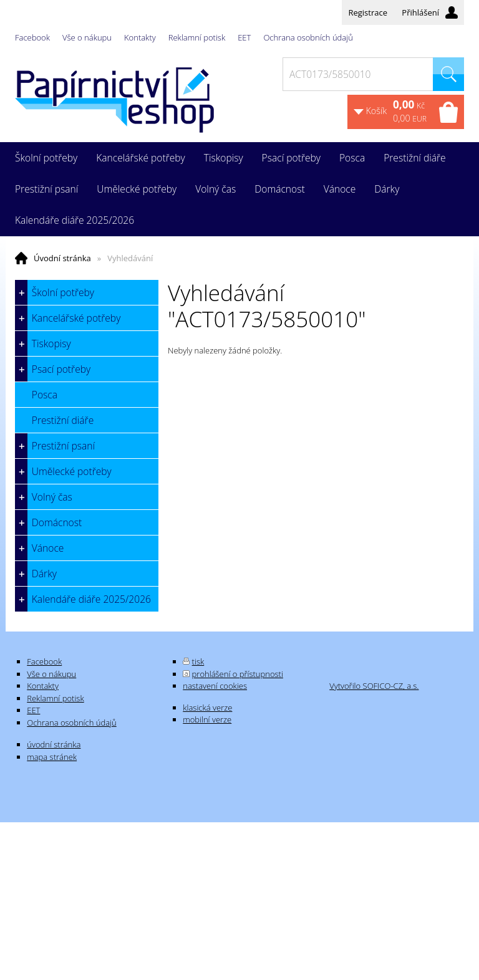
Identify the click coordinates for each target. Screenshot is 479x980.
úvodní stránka (54, 744)
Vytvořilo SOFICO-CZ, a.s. (374, 686)
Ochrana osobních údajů (308, 37)
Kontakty (140, 37)
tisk (198, 661)
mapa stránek (52, 757)
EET (244, 37)
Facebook (32, 37)
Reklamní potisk (197, 37)
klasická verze (207, 708)
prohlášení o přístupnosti (238, 674)
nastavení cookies (215, 686)
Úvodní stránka (62, 258)
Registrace (368, 12)
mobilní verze (207, 719)
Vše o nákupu (87, 37)
